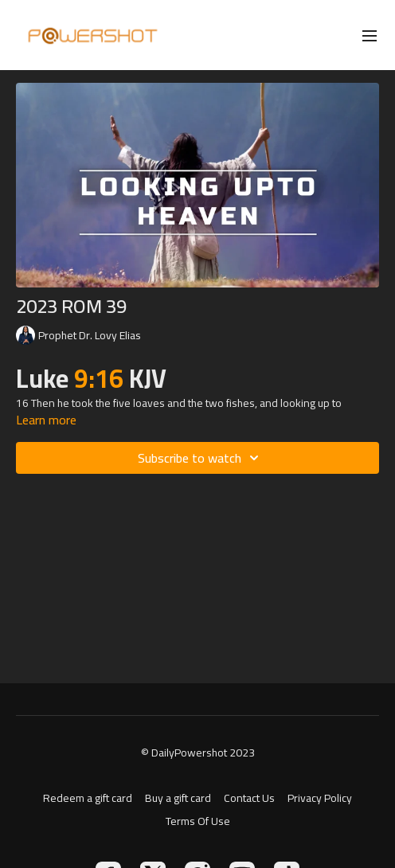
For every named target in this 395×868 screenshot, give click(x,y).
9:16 (99, 378)
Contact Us (249, 798)
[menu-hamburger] (370, 35)
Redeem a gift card (88, 798)
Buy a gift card (178, 798)
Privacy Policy (320, 798)
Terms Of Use (198, 821)
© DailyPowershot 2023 (198, 753)
